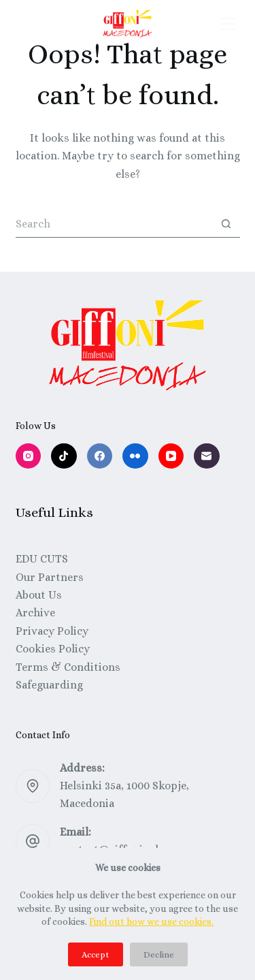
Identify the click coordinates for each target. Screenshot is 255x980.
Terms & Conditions (68, 667)
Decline (159, 954)
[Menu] (228, 24)
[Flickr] (135, 456)
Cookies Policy (53, 649)
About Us (39, 595)
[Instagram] (29, 456)
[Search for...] (114, 224)
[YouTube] (171, 456)
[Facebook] (100, 456)
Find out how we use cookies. (151, 921)
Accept (96, 954)
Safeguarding (49, 685)
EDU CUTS (42, 559)
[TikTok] (64, 456)
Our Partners (50, 577)
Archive (35, 613)
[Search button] (226, 224)
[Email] (207, 456)
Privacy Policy (52, 631)
